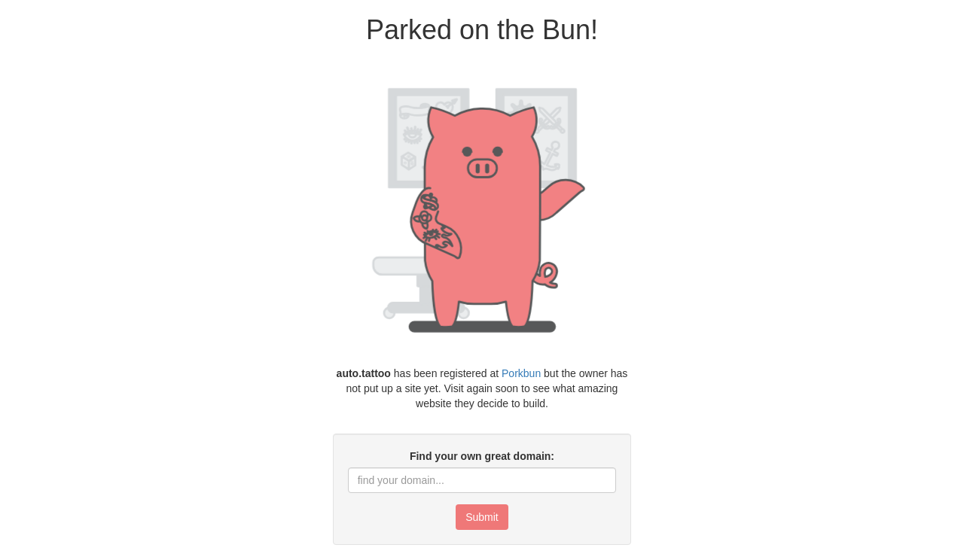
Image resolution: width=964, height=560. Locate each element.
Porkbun (521, 373)
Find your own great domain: (482, 456)
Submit (482, 517)
